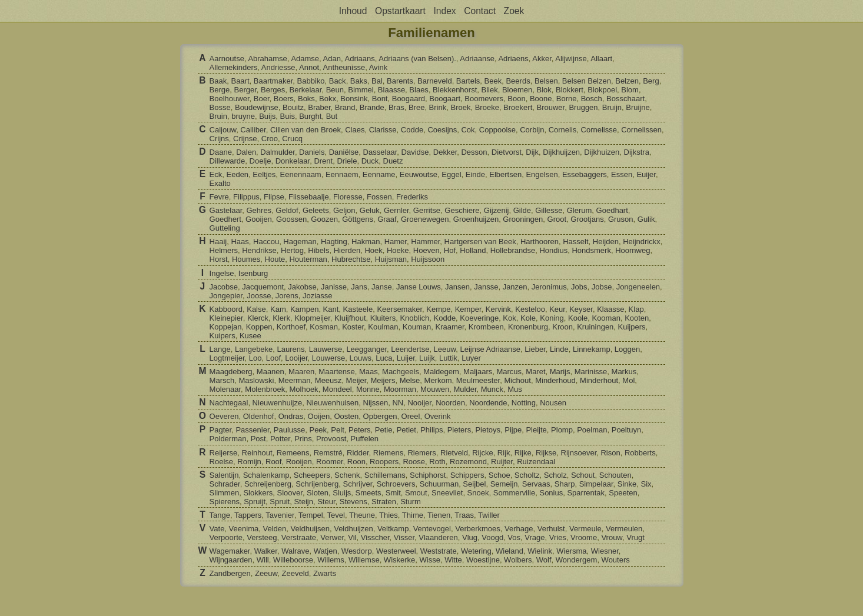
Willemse (364, 560)
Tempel (311, 515)
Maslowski (256, 380)
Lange (220, 349)
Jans (359, 287)
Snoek (478, 493)
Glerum (580, 210)
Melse (410, 380)
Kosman (324, 327)
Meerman (295, 380)
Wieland (509, 551)
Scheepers (312, 475)
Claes (355, 130)
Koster (353, 327)
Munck (492, 389)
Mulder (465, 389)
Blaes (419, 90)
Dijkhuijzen (561, 152)
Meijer (356, 380)
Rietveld (454, 453)
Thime (413, 515)
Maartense (336, 372)
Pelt (337, 430)
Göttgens (358, 219)
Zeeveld (296, 573)
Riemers (421, 453)
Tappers (248, 515)
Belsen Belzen (587, 81)
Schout (583, 475)
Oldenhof (259, 416)
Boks (306, 99)
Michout (517, 380)
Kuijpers (632, 327)
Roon (356, 462)
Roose (414, 462)
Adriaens (513, 59)
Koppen (259, 327)
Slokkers (258, 493)
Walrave (295, 551)
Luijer (406, 358)
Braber (319, 107)
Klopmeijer (312, 318)
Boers (284, 99)
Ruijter (502, 462)
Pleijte (536, 430)
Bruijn (612, 107)
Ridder (358, 453)
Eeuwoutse (419, 174)
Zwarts (325, 573)
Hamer (396, 242)
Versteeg (262, 537)
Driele (347, 161)
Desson (474, 152)
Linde (559, 349)
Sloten (318, 493)
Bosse (220, 107)
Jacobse (224, 287)
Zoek (514, 11)
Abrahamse (267, 59)
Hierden (347, 250)
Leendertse (410, 349)
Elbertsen (505, 174)
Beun (335, 90)
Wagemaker (230, 551)
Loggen (627, 349)
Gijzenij (497, 210)
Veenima (244, 529)
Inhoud (353, 11)
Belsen (546, 81)
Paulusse (289, 430)
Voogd (492, 537)
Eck (216, 174)
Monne (368, 389)
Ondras (291, 416)
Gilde (522, 210)
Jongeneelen (638, 287)
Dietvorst (507, 152)
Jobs (579, 287)
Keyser (581, 309)
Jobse (602, 287)
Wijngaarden (231, 560)
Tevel (336, 515)
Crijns (219, 139)
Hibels (318, 250)
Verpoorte (226, 537)
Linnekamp (592, 349)
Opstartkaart (400, 11)
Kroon (562, 327)
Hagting (334, 242)
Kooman (606, 318)
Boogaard (409, 99)
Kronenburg (528, 327)
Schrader (225, 484)
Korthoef (291, 327)
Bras (396, 107)
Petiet (406, 430)
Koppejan (226, 327)
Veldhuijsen (310, 529)
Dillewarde (228, 161)
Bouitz (293, 107)
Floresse (348, 197)
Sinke (627, 484)
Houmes (246, 259)
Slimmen (225, 493)
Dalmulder (278, 152)
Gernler (396, 210)
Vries (558, 537)
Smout (416, 493)
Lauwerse (326, 349)
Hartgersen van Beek (480, 242)
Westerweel (396, 551)
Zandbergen (230, 573)
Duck (370, 161)
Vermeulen (624, 529)
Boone (541, 99)
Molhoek (303, 389)
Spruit (280, 502)
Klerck (258, 318)
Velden (274, 529)
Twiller (489, 515)
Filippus (246, 197)
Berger (245, 90)
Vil (352, 537)
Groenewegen (425, 219)
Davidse (415, 152)
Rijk (504, 453)
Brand (345, 107)
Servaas (536, 484)
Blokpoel (602, 90)
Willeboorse (293, 560)
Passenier (252, 430)
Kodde (445, 318)
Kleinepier (226, 318)
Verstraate (299, 537)
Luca (384, 358)
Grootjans (587, 219)
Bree (416, 107)
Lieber (535, 349)
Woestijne (483, 560)
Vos (514, 537)
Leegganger (366, 349)
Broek (460, 107)
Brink (438, 107)
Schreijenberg (268, 484)
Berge (220, 90)
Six (646, 484)
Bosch (592, 99)
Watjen (326, 551)
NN (398, 403)
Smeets (369, 493)
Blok (544, 90)
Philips (432, 430)
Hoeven (426, 250)
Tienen (439, 515)
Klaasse (610, 309)
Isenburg (253, 273)
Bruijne (638, 107)
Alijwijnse (571, 59)
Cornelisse (599, 130)
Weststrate (439, 551)
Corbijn (532, 130)
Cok (468, 130)
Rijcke (482, 453)
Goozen (324, 219)
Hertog (292, 250)
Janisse (334, 287)
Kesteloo (530, 309)
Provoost (331, 439)
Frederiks (412, 197)
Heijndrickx (642, 242)
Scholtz (527, 475)
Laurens (291, 349)
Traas (464, 515)
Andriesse (278, 67)
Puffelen (365, 439)
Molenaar (225, 389)
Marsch (222, 380)
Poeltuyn (627, 430)
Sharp (565, 484)
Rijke (523, 453)
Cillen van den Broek (306, 130)
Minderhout (599, 380)
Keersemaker (399, 309)
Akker (542, 59)
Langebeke (254, 349)
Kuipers (223, 336)
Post (258, 439)
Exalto (220, 183)
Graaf (387, 219)
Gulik (646, 219)
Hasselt (575, 242)
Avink (379, 67)
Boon (516, 99)
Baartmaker (273, 81)
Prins (303, 439)
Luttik (448, 358)
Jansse (486, 287)
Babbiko (311, 81)
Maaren (301, 372)
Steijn (303, 502)
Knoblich (414, 318)
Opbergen (380, 416)
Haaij (218, 242)
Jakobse (302, 287)
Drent (323, 161)
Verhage (519, 529)
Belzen (627, 81)
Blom (630, 90)
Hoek (373, 250)
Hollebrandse (513, 250)
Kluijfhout (350, 318)
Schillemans (385, 475)
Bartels (468, 81)
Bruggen (583, 107)
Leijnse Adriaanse (490, 349)
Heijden (606, 242)
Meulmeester (478, 380)
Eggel (451, 174)
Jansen (457, 287)
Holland (473, 250)
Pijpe (513, 430)
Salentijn (224, 475)
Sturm (411, 502)
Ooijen (319, 416)
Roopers (384, 462)
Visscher (375, 537)
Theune (362, 515)
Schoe (499, 475)
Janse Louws (419, 287)
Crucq (292, 139)
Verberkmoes (478, 529)
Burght (310, 116)
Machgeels (401, 372)
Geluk (370, 210)
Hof (450, 250)
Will (263, 560)
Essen (622, 174)
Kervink (498, 309)
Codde (412, 130)
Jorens (287, 296)
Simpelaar (596, 484)
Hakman (366, 242)
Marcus (509, 372)
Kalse (256, 309)
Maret (535, 372)
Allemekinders (234, 67)
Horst (219, 259)
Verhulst (551, 529)
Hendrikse (259, 250)
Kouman (417, 327)
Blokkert (570, 90)
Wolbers (518, 560)
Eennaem (342, 174)
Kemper (468, 309)
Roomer (330, 462)
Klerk (281, 318)
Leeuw (445, 349)
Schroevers (396, 484)
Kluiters (383, 318)
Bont (380, 99)
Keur (557, 309)
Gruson (621, 219)
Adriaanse (477, 59)
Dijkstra (637, 152)
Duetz (393, 161)
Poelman (592, 430)
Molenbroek (265, 389)
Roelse (221, 462)
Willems (331, 560)
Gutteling (225, 228)
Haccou (266, 242)
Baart (240, 81)
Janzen (515, 287)
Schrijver (358, 484)
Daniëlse (344, 152)
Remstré (328, 453)
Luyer (471, 358)
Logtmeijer (227, 358)
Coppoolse (497, 130)
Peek (318, 430)
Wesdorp (357, 551)
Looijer (296, 358)
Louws (360, 358)
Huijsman (391, 259)
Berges (273, 90)
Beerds (518, 81)
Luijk (427, 358)
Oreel (411, 416)
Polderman (228, 439)
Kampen (304, 309)
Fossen (379, 197)
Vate (217, 529)
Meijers (383, 380)
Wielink (540, 551)
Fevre (219, 197)
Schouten (615, 475)
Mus (515, 389)
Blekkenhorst (455, 90)
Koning (552, 318)
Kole (528, 318)
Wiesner (605, 551)
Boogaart (445, 99)
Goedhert (225, 219)
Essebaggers (585, 174)
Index (444, 11)
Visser (404, 537)
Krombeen (486, 327)
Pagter (221, 430)
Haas (240, 242)
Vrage (535, 537)
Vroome (584, 537)
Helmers (224, 250)
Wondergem (577, 560)
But (332, 116)
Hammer (425, 242)
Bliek (490, 90)
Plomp (562, 430)
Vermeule (585, 529)
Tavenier (280, 515)
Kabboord (226, 309)
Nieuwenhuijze (278, 403)
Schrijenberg (317, 484)
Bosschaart (625, 99)
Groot (557, 219)
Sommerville (515, 493)
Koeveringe (479, 318)
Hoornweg (633, 250)
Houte (275, 259)
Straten (384, 502)
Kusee (250, 336)
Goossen (291, 219)
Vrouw (612, 537)
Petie (384, 430)
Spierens (225, 502)
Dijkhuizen (602, 152)
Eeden (238, 174)
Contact (480, 11)
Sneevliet (447, 493)
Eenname (379, 174)
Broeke (487, 107)
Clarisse (383, 130)
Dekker (445, 152)
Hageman (300, 242)
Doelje (260, 161)
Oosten (346, 416)
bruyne (243, 116)
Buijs (267, 116)
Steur (326, 502)
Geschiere (462, 210)
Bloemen (517, 90)
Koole (578, 318)
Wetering (476, 551)
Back (338, 81)
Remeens (293, 453)
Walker (266, 551)
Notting (524, 403)
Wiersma (571, 551)
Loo (255, 358)
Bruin (218, 116)
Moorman (400, 389)
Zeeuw (266, 573)
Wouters (616, 560)
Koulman (383, 327)
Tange (220, 515)
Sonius (551, 493)
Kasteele (358, 309)
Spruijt (255, 502)
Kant (331, 309)
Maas (369, 372)
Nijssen (376, 403)
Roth (437, 462)
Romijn (249, 462)
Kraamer (449, 327)
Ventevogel (432, 529)
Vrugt (635, 537)
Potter (280, 439)
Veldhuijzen (354, 529)
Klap (636, 309)
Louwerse (328, 358)
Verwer (332, 537)
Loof (273, 358)
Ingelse (222, 273)
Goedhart (612, 210)
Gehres (259, 210)
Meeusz (328, 380)
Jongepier (226, 296)
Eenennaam (301, 174)
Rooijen (299, 462)
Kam (278, 309)
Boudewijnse (257, 107)
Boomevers (484, 99)
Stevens (354, 502)
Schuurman (439, 484)
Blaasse (391, 90)
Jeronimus (549, 287)
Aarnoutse (227, 59)
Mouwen (435, 389)
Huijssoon (428, 259)
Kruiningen (595, 327)
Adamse (305, 59)
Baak (218, 81)
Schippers (467, 475)
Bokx (328, 99)
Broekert (518, 107)
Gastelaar (226, 210)
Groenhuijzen (476, 219)
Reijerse (224, 453)
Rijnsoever (579, 453)
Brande (372, 107)
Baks (359, 81)
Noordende (488, 403)
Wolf (544, 560)
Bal (377, 81)
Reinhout (257, 453)
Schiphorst (428, 475)
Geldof (287, 210)
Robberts (640, 453)
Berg (651, 81)
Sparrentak (586, 493)
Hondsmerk (591, 250)
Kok (509, 318)
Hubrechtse (351, 259)
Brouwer (550, 107)
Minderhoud (555, 380)
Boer (262, 99)
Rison (610, 453)
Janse (382, 287)
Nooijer (419, 403)
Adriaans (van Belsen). (417, 59)
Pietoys (488, 430)
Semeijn (504, 484)
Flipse (274, 197)
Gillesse (549, 210)
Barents (400, 81)
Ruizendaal (536, 462)
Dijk (532, 152)
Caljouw (223, 130)
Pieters (459, 430)
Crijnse (245, 139)
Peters (360, 430)
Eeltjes (264, 174)
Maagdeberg (231, 372)
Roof (273, 462)
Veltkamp (393, 529)
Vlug (470, 537)
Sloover (290, 493)
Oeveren (224, 416)
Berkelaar (306, 90)
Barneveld (435, 81)
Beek (493, 81)
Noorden (450, 403)
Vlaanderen (438, 537)
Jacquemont (263, 287)
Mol (628, 380)
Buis (288, 116)
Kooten (637, 318)
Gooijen (259, 219)
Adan (332, 59)
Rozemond (468, 462)
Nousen (553, 403)
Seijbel (474, 484)
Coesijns (442, 130)
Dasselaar (380, 152)
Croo (270, 139)
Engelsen (542, 174)
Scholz (555, 475)
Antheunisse (344, 67)
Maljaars (478, 372)
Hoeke (398, 250)
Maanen (270, 372)
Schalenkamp (266, 475)
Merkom (438, 380)
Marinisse (591, 372)
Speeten (623, 493)
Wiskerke (399, 560)
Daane (221, 152)
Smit (393, 493)
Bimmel (361, 90)
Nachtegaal (229, 403)
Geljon (344, 210)
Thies (389, 515)
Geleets (316, 210)
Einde (475, 174)
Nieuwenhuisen (332, 403)
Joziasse (318, 296)
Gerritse (427, 210)
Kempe (438, 309)
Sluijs (342, 493)
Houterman (308, 259)
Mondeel (337, 389)
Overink (438, 416)
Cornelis (563, 130)
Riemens (388, 453)
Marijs (560, 372)
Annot (309, 67)
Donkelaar (293, 161)
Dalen (246, 152)
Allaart (601, 59)
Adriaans (359, 59)
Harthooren (540, 242)
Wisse (430, 560)
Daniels (312, 152)
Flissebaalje (309, 197)
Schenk (347, 475)
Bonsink (354, 99)
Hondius (553, 250)
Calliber (253, 130)
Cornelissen (641, 130)
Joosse (259, 296)
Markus (624, 372)
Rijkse (546, 453)
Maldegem (441, 372)
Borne (567, 99)
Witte (453, 560)
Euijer (646, 174)
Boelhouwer (230, 99)
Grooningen (523, 219)
